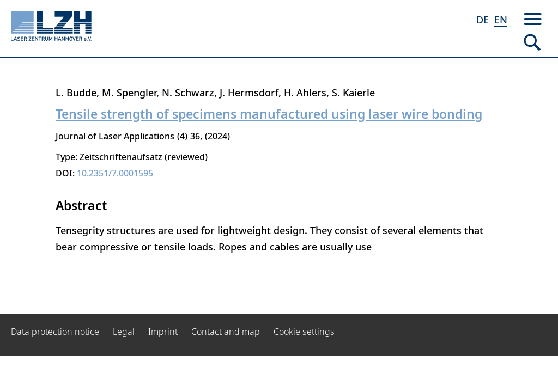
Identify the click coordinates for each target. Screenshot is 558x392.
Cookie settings (304, 332)
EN (501, 20)
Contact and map (226, 332)
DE (483, 20)
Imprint (163, 332)
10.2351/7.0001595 (115, 173)
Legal (124, 332)
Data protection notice (55, 332)
